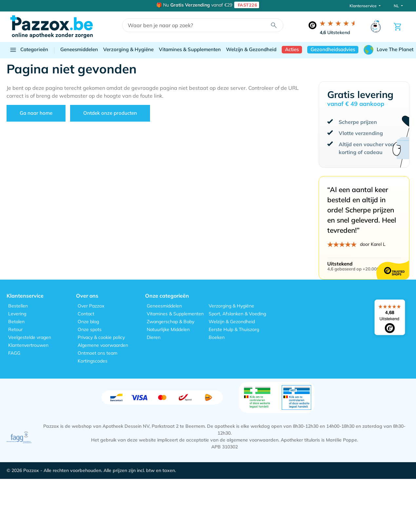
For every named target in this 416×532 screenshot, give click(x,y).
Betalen (16, 322)
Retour (15, 329)
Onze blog (88, 322)
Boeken (217, 337)
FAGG (14, 353)
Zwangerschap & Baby (170, 322)
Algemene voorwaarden (103, 345)
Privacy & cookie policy (101, 337)
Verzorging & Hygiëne (128, 49)
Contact (86, 314)
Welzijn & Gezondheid (251, 49)
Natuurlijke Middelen (168, 329)
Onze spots (90, 329)
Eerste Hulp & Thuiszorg (234, 329)
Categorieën (29, 50)
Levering (17, 314)
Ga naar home (36, 113)
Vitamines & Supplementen (190, 49)
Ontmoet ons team (97, 353)
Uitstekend (335, 32)
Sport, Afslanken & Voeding (237, 314)
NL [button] (397, 6)
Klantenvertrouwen (28, 345)
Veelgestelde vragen (30, 337)
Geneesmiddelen (79, 49)
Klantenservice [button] (364, 6)
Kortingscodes (93, 361)
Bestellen (18, 306)
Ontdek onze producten (110, 113)
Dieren (154, 337)
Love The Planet (388, 50)
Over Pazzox (91, 306)
